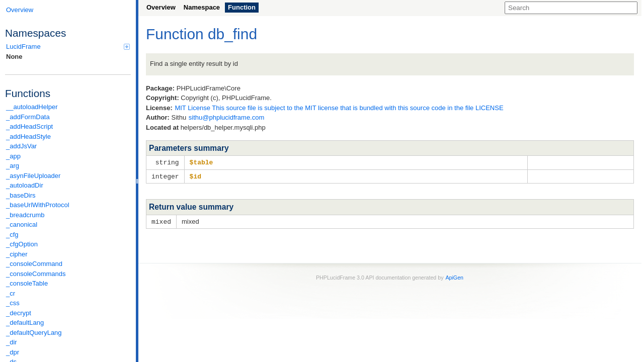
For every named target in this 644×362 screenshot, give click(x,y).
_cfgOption (22, 244)
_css (13, 303)
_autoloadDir (25, 185)
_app (13, 156)
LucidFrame (68, 47)
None (14, 57)
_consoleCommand (34, 264)
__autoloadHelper (32, 107)
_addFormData (28, 117)
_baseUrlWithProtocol (38, 205)
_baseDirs (21, 195)
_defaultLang (25, 323)
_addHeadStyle (28, 137)
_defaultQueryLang (34, 333)
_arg (13, 166)
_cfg (12, 235)
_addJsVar (21, 146)
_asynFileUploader (33, 176)
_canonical (22, 224)
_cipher (17, 254)
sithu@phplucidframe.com (226, 117)
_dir (12, 342)
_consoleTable (27, 283)
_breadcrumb (25, 215)
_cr (11, 293)
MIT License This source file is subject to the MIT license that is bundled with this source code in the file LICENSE (339, 108)
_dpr (13, 352)
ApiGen (454, 276)
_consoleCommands (36, 274)
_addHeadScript (29, 126)
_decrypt (19, 313)
